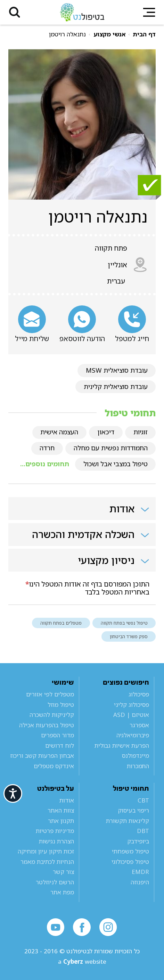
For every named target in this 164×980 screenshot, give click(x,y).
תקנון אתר (61, 821)
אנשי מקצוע (109, 34)
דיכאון (106, 432)
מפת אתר (62, 892)
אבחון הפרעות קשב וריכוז (42, 756)
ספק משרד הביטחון (129, 636)
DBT (143, 831)
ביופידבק (138, 841)
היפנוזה (140, 882)
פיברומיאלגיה (133, 735)
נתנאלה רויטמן (67, 34)
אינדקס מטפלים (54, 766)
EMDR (140, 872)
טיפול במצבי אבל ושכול (116, 464)
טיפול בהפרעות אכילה (47, 725)
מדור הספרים (58, 735)
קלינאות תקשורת (128, 821)
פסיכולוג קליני (132, 705)
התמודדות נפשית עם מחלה (111, 448)
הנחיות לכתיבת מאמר (47, 862)
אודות (67, 800)
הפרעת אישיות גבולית (122, 745)
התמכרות (138, 766)
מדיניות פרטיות (55, 831)
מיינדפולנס (136, 756)
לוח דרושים (60, 745)
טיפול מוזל (61, 705)
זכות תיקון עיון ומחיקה (46, 851)
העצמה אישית (59, 432)
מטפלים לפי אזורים (50, 694)
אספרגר (139, 725)
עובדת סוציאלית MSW (117, 370)
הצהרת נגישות (56, 841)
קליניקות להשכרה (52, 715)
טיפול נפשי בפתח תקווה (124, 623)
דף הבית (144, 34)
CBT (143, 800)
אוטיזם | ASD (131, 715)
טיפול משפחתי (130, 851)
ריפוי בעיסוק (133, 810)
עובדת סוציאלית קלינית (116, 387)
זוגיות (141, 432)
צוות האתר (61, 810)
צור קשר (63, 872)
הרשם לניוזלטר (55, 882)
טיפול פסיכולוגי (130, 862)
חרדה (47, 448)
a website (82, 961)
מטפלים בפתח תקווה (61, 623)
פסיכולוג (139, 694)
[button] (15, 12)
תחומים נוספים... (45, 464)
